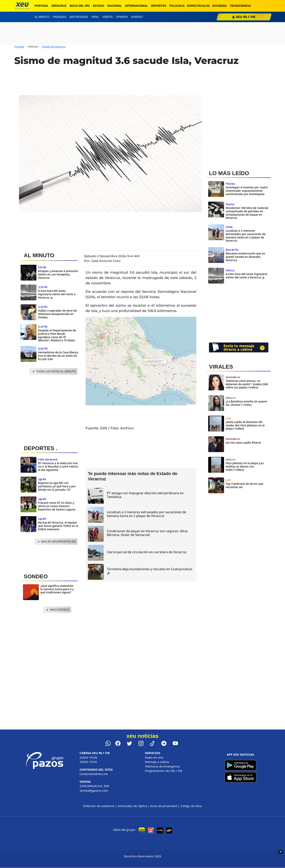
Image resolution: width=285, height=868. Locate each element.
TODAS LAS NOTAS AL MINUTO (54, 371)
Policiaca (177, 6)
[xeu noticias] (22, 6)
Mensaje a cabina (157, 762)
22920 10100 (88, 757)
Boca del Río (80, 6)
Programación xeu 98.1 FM (163, 771)
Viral (95, 17)
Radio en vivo (154, 757)
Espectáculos (198, 6)
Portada (41, 6)
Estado (98, 6)
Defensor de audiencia (99, 806)
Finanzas (59, 17)
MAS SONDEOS (57, 610)
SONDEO (36, 576)
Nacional (115, 6)
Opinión (122, 17)
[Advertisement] (51, 409)
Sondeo (137, 17)
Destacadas (79, 17)
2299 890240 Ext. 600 (94, 786)
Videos (108, 17)
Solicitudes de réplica (132, 806)
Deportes (159, 6)
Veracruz (59, 6)
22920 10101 (88, 762)
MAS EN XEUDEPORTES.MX (56, 542)
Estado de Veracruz (54, 46)
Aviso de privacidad (164, 806)
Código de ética (191, 806)
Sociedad (219, 6)
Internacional (137, 6)
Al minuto (42, 17)
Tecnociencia (240, 6)
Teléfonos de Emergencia (162, 766)
